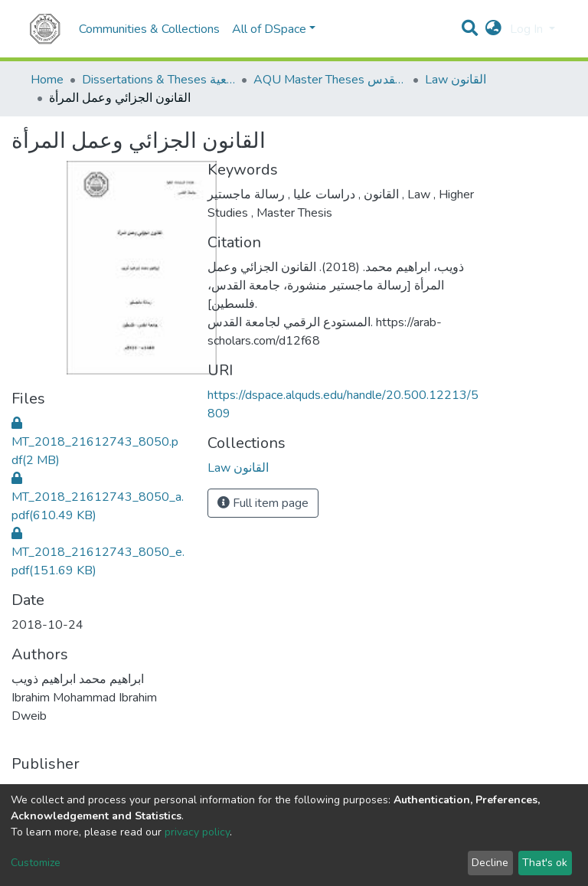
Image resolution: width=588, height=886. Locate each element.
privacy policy (197, 832)
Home (47, 80)
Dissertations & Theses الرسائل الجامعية (158, 80)
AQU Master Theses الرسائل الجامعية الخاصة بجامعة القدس (330, 80)
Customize (36, 863)
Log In (528, 29)
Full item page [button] (263, 503)
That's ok (545, 863)
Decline (490, 863)
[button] (493, 29)
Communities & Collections (149, 29)
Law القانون (456, 80)
